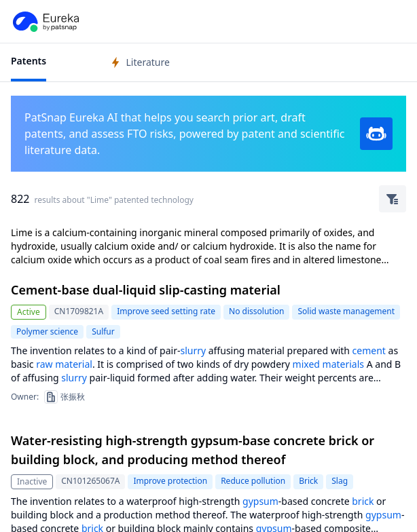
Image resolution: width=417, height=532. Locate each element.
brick (363, 501)
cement (369, 350)
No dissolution (256, 311)
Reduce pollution (253, 481)
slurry (193, 350)
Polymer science (47, 331)
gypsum (260, 501)
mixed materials (328, 364)
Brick (308, 481)
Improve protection (170, 481)
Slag (340, 481)
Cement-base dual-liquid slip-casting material (146, 290)
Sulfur (103, 331)
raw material (64, 364)
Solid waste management (346, 311)
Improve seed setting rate (166, 311)
